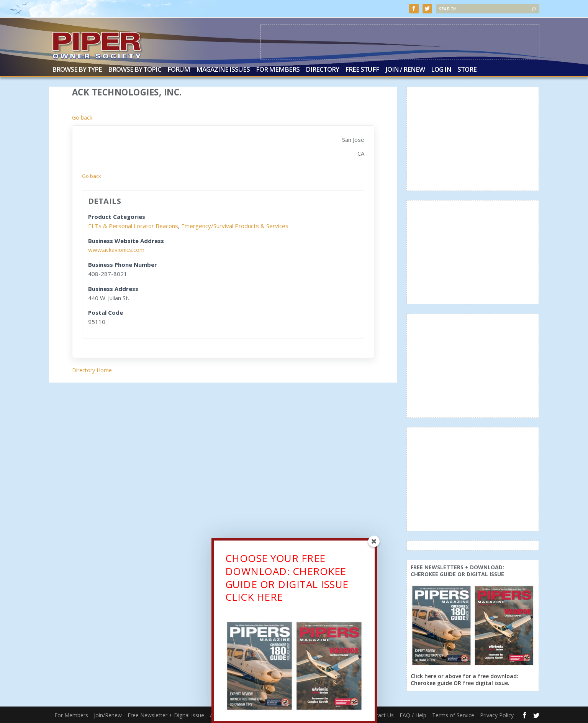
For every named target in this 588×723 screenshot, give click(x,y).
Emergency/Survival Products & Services (235, 226)
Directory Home (92, 370)
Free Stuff (362, 70)
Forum (179, 70)
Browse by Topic (135, 70)
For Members (278, 70)
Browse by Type (77, 70)
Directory (322, 70)
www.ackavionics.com (116, 250)
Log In (441, 70)
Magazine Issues (223, 70)
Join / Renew (405, 70)
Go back (82, 117)
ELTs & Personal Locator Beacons (133, 226)
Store (467, 70)
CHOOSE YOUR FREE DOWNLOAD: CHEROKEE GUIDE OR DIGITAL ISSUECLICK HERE (287, 581)
